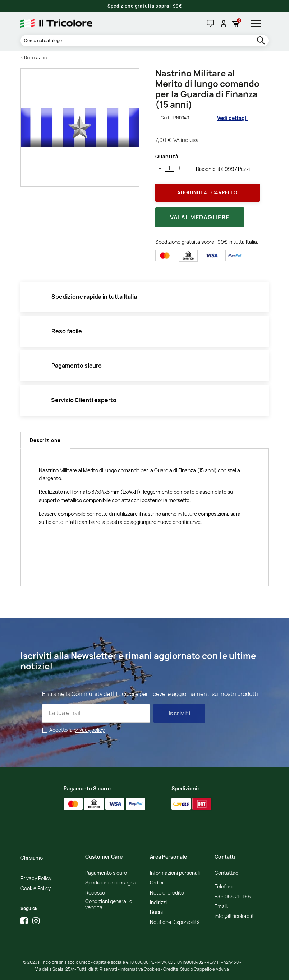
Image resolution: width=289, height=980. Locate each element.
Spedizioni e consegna (111, 883)
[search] (262, 41)
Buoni (156, 912)
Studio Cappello (196, 969)
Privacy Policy (36, 879)
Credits (171, 969)
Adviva (222, 969)
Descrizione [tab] (45, 440)
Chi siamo (32, 858)
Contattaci (227, 873)
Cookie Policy (36, 889)
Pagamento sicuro (106, 873)
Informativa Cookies (140, 969)
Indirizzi (158, 903)
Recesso (95, 893)
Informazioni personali (175, 873)
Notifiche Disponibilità (175, 922)
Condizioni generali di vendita (109, 905)
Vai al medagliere (200, 217)
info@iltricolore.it (234, 916)
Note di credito (167, 893)
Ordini (157, 883)
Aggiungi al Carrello (207, 192)
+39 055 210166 (233, 897)
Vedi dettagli (232, 118)
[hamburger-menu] (258, 23)
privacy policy (89, 730)
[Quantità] (169, 168)
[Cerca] (144, 41)
